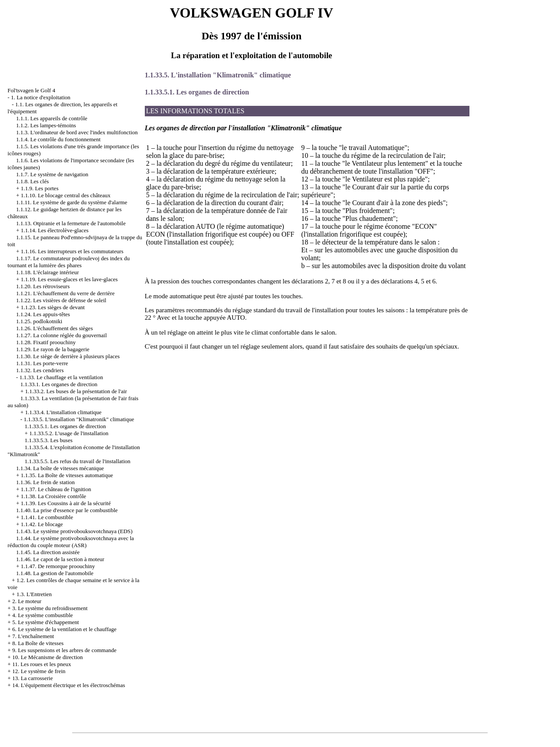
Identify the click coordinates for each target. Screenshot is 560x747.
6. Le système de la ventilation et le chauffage (64, 629)
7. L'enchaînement (33, 636)
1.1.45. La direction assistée (48, 552)
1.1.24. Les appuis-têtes (43, 314)
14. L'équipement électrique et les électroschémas (69, 685)
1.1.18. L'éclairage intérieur (47, 272)
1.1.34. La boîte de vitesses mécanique (60, 468)
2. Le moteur (27, 601)
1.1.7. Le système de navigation (52, 174)
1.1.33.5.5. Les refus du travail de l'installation (77, 461)
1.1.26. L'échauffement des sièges (54, 328)
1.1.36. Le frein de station (45, 482)
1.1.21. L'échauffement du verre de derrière (65, 293)
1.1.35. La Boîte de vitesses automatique (67, 475)
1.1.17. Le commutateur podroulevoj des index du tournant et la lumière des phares (68, 262)
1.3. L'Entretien (34, 594)
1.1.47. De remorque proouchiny (58, 566)
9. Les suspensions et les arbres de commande (64, 650)
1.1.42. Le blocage (42, 524)
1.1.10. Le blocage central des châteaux (65, 195)
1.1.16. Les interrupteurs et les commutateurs (72, 251)
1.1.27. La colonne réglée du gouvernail (61, 335)
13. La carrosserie (33, 678)
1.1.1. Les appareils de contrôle (52, 118)
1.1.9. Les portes (39, 188)
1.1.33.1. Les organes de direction (59, 384)
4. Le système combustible (43, 615)
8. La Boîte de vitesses (38, 643)
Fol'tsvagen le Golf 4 (31, 90)
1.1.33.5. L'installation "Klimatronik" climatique (79, 419)
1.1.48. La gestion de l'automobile (55, 573)
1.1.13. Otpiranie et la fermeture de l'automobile (71, 223)
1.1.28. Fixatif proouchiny (46, 342)
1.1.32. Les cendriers (40, 370)
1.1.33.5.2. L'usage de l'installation (69, 433)
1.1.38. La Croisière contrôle (53, 496)
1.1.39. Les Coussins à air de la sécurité (66, 503)
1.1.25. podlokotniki (39, 321)
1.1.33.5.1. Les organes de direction (65, 426)
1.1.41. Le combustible (47, 517)
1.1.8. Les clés (33, 181)
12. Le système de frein (39, 671)
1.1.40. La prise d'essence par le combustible (67, 510)
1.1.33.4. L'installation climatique (63, 412)
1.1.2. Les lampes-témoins (46, 125)
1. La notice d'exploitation (41, 97)
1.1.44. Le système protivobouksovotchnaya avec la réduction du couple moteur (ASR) (71, 542)
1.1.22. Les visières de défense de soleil (61, 300)
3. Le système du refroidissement (50, 608)
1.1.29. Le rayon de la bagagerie (53, 349)
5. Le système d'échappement (46, 622)
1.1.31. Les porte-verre (42, 363)
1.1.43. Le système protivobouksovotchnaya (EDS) (74, 531)
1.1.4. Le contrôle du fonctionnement (58, 139)
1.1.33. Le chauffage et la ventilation (61, 377)
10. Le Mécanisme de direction (47, 657)
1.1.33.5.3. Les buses (48, 440)
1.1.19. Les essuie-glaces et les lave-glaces (69, 279)
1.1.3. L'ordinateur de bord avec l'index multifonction (77, 132)
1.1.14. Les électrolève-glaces (54, 230)
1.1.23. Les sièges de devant (52, 307)
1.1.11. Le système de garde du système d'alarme (72, 202)
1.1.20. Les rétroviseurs (43, 286)
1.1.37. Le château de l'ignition (56, 489)
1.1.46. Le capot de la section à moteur (60, 559)
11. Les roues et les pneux (42, 664)
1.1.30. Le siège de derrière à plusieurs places (68, 356)
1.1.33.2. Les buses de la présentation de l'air (76, 391)
